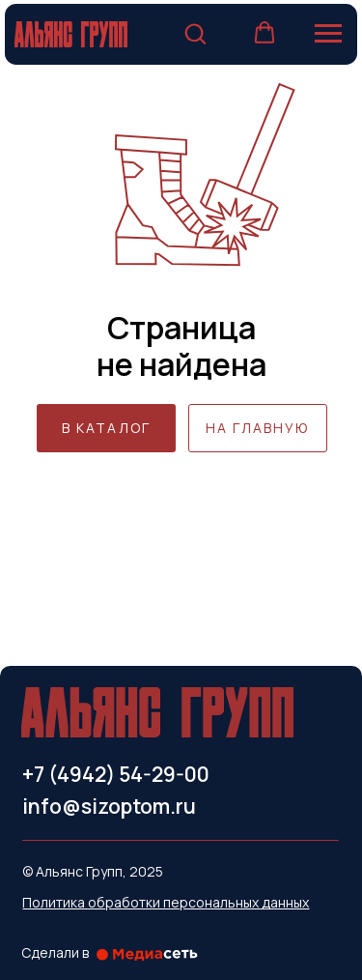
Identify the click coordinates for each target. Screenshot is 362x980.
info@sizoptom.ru (109, 806)
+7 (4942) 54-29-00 (116, 774)
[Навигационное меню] (328, 34)
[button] (195, 33)
